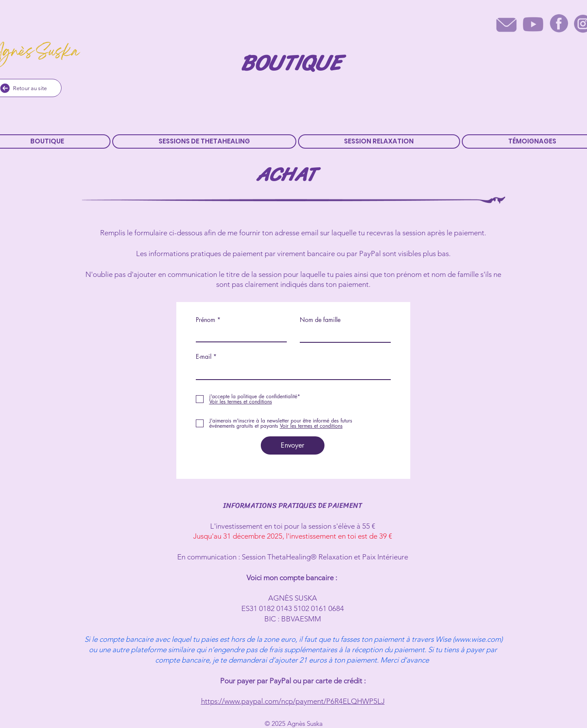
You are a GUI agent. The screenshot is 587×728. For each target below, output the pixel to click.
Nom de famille (320, 320)
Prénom (206, 320)
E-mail (204, 357)
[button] (204, 141)
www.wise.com (478, 639)
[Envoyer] (293, 445)
